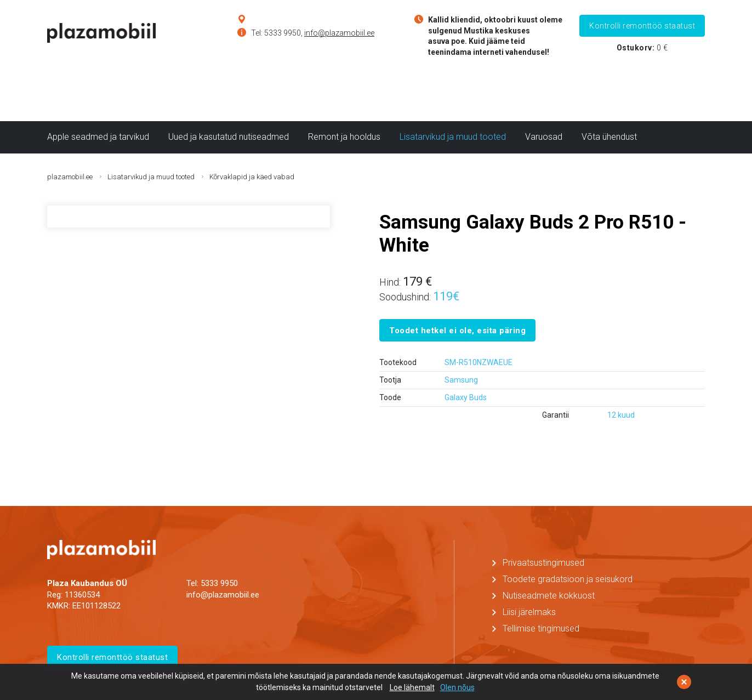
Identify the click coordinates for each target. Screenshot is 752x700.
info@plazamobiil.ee (339, 33)
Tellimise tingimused (541, 628)
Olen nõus (457, 687)
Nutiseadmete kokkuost (549, 596)
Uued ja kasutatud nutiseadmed (229, 137)
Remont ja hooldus (344, 137)
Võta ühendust (609, 137)
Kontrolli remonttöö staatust (642, 26)
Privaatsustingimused (543, 563)
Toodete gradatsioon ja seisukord (568, 579)
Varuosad (544, 137)
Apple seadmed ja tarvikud (98, 137)
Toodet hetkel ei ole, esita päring (457, 331)
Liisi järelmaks (529, 612)
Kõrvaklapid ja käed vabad (252, 177)
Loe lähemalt (412, 687)
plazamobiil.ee (70, 177)
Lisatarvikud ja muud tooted (453, 137)
